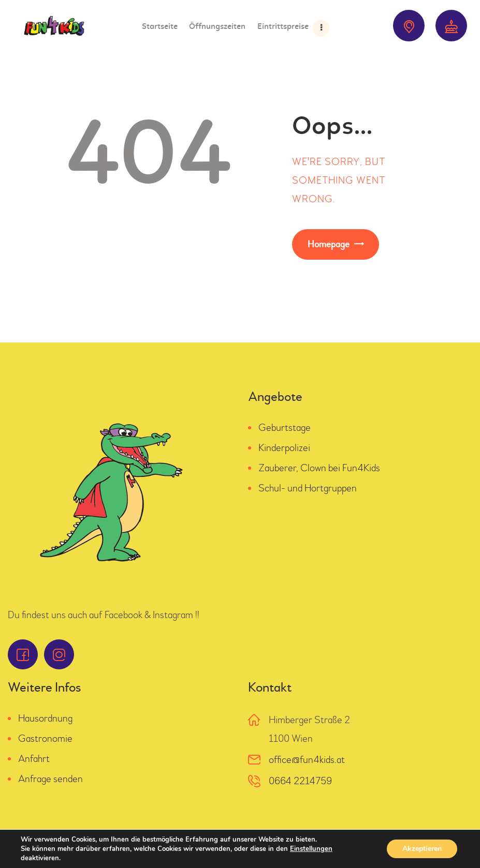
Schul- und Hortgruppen (308, 488)
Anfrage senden (50, 779)
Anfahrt (34, 759)
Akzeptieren (422, 849)
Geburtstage (285, 428)
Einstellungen (311, 849)
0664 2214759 (300, 781)
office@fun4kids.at (307, 760)
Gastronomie (45, 738)
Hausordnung (45, 718)
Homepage (329, 244)
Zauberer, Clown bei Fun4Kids (319, 468)
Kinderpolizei (284, 448)
